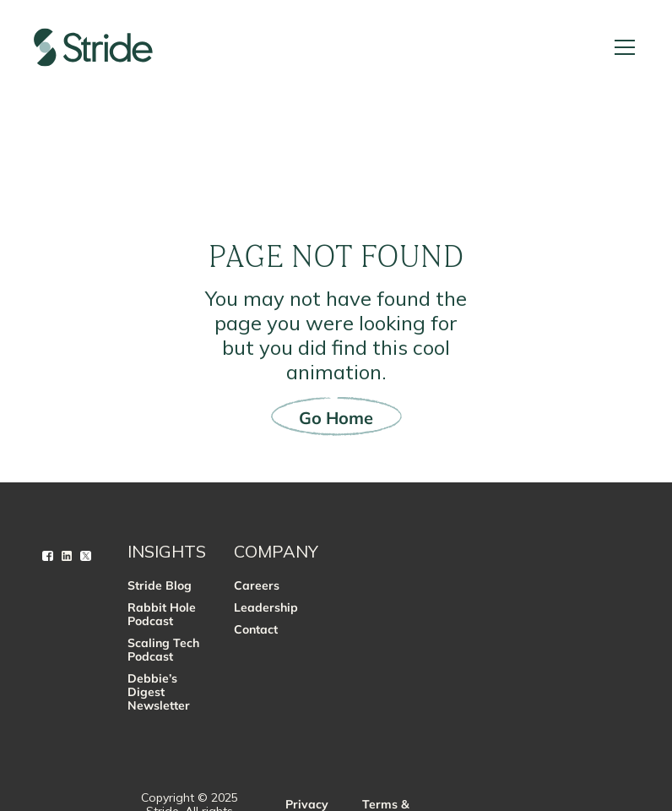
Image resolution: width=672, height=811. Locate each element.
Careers (257, 585)
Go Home (336, 418)
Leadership (266, 607)
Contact (256, 629)
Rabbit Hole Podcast (162, 614)
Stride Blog (160, 585)
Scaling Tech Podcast (163, 650)
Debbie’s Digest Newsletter (159, 692)
